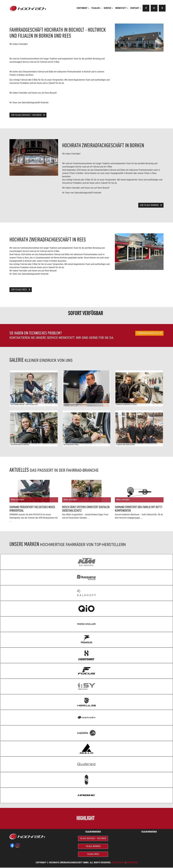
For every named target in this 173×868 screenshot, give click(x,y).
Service (108, 8)
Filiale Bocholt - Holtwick (93, 838)
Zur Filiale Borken (151, 205)
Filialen (97, 8)
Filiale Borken (93, 846)
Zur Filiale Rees (21, 290)
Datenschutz (118, 863)
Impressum (132, 863)
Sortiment (83, 8)
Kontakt (136, 8)
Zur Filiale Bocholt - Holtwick (28, 115)
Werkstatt (122, 8)
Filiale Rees (93, 854)
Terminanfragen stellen (149, 333)
